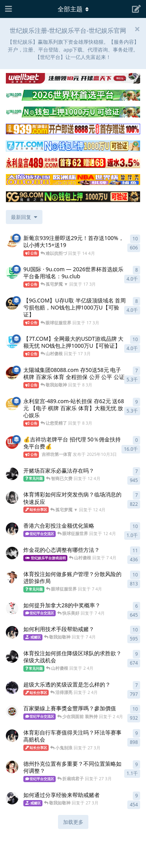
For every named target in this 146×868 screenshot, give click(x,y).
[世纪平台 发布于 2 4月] (12, 711)
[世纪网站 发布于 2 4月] (12, 656)
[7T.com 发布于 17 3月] (12, 342)
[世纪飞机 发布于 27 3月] (12, 736)
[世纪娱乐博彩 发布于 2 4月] (12, 688)
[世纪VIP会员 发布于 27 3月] (12, 767)
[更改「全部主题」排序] (24, 217)
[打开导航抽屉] (8, 9)
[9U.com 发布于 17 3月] (12, 272)
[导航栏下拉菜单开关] (73, 9)
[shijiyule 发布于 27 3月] (12, 798)
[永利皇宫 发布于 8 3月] (12, 404)
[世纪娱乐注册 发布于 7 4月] (12, 577)
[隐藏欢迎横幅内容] (137, 29)
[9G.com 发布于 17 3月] (12, 304)
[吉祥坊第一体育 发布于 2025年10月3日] (12, 443)
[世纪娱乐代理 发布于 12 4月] (12, 529)
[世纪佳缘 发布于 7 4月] (12, 632)
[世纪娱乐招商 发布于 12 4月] (12, 474)
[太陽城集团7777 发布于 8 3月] (12, 373)
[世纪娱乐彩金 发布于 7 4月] (12, 553)
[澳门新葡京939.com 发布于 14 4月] (12, 241)
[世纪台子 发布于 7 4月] (12, 608)
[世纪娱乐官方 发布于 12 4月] (12, 498)
